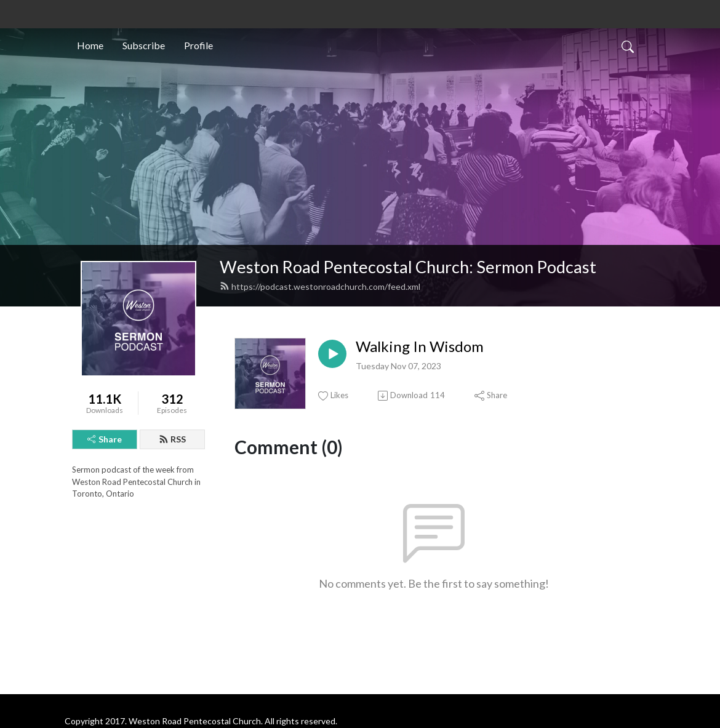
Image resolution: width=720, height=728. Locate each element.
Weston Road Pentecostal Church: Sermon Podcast (408, 267)
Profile (198, 45)
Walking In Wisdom (420, 346)
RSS (172, 439)
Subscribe (144, 45)
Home (90, 45)
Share (105, 439)
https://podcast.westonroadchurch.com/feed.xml (320, 286)
